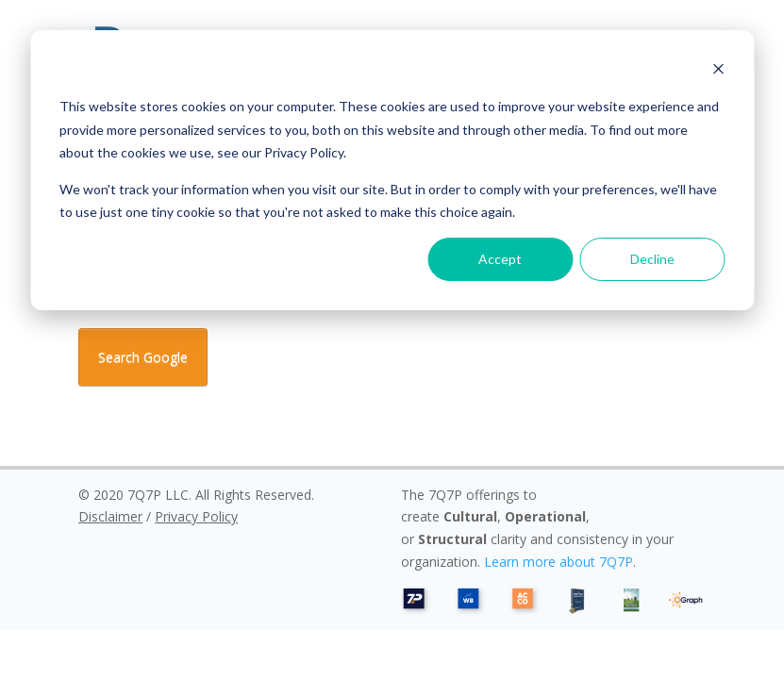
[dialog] (392, 170)
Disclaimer (110, 516)
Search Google (143, 357)
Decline (652, 259)
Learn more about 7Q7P (559, 562)
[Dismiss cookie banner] (718, 71)
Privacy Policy (196, 516)
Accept (500, 259)
